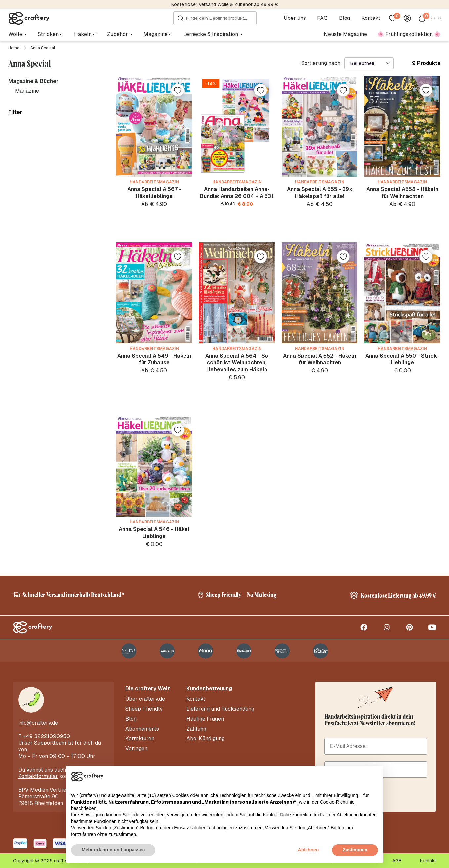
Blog (345, 18)
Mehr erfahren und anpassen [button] (113, 850)
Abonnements (142, 729)
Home (14, 48)
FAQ (322, 18)
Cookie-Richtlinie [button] (337, 802)
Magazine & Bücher (33, 81)
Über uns (295, 18)
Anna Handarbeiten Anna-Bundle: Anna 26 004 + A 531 (237, 193)
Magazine (27, 91)
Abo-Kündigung (205, 739)
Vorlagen (136, 749)
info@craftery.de (38, 723)
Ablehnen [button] (308, 850)
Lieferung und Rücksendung (220, 709)
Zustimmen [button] (355, 850)
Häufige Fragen (205, 719)
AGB (397, 861)
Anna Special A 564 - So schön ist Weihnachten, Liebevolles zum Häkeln (237, 363)
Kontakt (371, 18)
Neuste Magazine (345, 34)
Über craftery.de (145, 699)
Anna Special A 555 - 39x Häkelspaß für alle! (320, 193)
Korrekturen (140, 739)
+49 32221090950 (46, 736)
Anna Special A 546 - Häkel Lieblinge (154, 533)
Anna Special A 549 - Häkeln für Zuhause (154, 359)
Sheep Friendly (144, 709)
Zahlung (196, 729)
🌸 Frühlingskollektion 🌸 (409, 34)
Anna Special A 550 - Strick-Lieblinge (402, 359)
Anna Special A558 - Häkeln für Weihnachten (402, 193)
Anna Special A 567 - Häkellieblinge (154, 193)
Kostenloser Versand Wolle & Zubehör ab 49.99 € (225, 4)
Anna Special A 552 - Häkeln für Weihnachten (320, 359)
